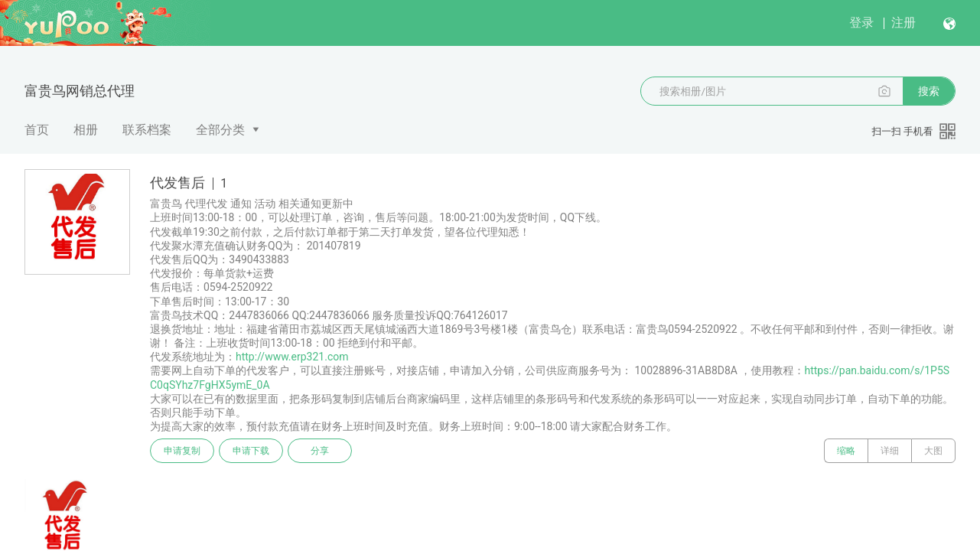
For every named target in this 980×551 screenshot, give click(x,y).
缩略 (846, 451)
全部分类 (220, 130)
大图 (933, 451)
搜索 (929, 91)
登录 (861, 23)
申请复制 (182, 451)
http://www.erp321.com (292, 357)
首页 (37, 130)
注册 (903, 23)
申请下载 (251, 451)
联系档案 (147, 130)
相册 (86, 130)
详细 (890, 451)
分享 (320, 451)
